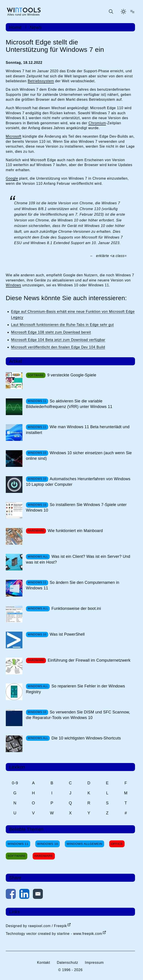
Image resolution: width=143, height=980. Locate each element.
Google (12, 178)
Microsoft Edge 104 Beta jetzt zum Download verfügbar (58, 340)
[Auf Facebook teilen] (11, 895)
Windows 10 (48, 844)
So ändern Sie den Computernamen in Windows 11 (73, 585)
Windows (13, 285)
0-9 (15, 783)
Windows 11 (18, 844)
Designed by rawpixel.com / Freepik (36, 926)
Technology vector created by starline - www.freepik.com (54, 934)
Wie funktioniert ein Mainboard (75, 531)
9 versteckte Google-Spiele (72, 375)
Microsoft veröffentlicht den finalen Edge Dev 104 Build (58, 347)
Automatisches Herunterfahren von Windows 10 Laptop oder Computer (78, 482)
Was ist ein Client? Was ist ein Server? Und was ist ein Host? (78, 559)
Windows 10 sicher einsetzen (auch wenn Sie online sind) (79, 456)
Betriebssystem (41, 81)
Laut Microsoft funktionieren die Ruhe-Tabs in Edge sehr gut (63, 325)
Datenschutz (68, 963)
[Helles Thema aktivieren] (123, 12)
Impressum (94, 963)
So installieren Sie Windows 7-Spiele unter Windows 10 (76, 507)
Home (16, 27)
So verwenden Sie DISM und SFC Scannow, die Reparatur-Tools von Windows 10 (78, 715)
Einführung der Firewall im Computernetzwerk (89, 660)
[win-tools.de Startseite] (24, 12)
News (36, 27)
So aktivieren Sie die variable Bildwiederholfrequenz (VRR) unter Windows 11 (69, 404)
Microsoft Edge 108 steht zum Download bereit (51, 332)
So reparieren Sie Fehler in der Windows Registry (75, 689)
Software (17, 856)
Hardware (44, 856)
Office (117, 844)
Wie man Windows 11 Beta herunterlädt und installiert (78, 430)
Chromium (97, 123)
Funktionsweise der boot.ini (76, 608)
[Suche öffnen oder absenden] (111, 12)
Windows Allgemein (84, 844)
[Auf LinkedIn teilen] (24, 895)
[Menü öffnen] (132, 12)
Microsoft (14, 136)
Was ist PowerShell (67, 634)
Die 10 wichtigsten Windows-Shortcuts (86, 738)
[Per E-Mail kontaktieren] (38, 895)
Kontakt (44, 963)
